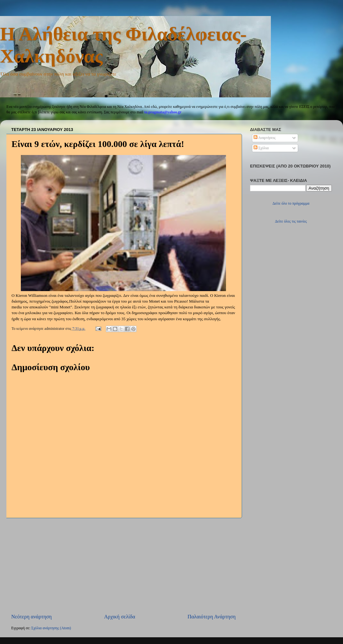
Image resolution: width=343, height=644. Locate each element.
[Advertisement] (123, 566)
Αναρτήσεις (265, 138)
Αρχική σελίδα (120, 617)
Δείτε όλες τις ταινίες (291, 221)
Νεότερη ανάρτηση (31, 617)
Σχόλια (261, 148)
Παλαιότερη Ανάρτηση (212, 617)
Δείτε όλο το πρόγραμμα (291, 204)
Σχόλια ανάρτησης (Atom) (51, 628)
